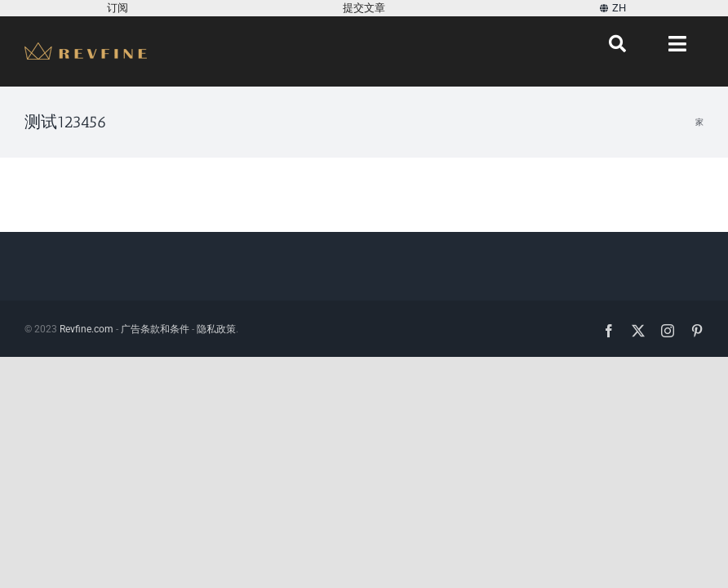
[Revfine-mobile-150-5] (86, 49)
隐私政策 (216, 329)
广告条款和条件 (155, 329)
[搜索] (617, 44)
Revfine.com (87, 329)
